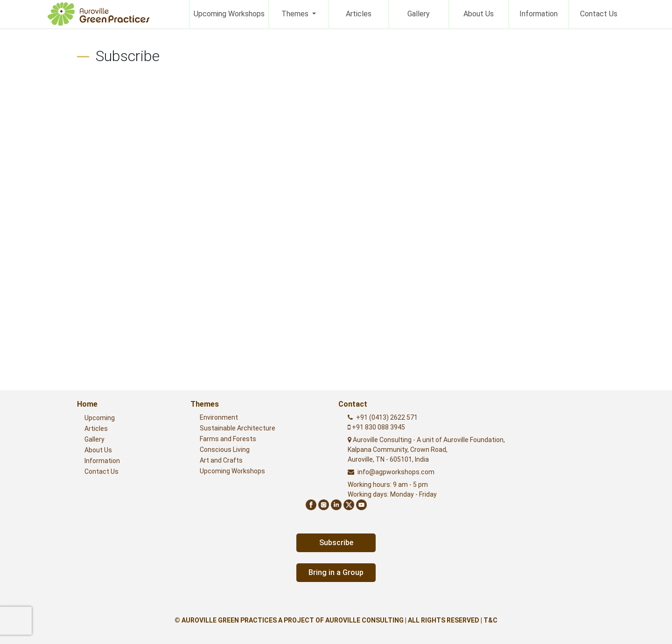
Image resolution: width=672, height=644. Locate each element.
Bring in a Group (336, 572)
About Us (479, 14)
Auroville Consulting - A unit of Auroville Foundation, (426, 450)
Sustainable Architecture (238, 428)
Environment (219, 417)
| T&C (489, 620)
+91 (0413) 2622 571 (387, 417)
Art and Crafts (221, 460)
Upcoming (100, 418)
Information (539, 14)
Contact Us (599, 14)
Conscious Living (225, 450)
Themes (296, 14)
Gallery (419, 14)
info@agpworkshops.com (396, 472)
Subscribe (336, 543)
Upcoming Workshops (229, 14)
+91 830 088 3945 (378, 427)
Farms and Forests (228, 439)
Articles (359, 14)
